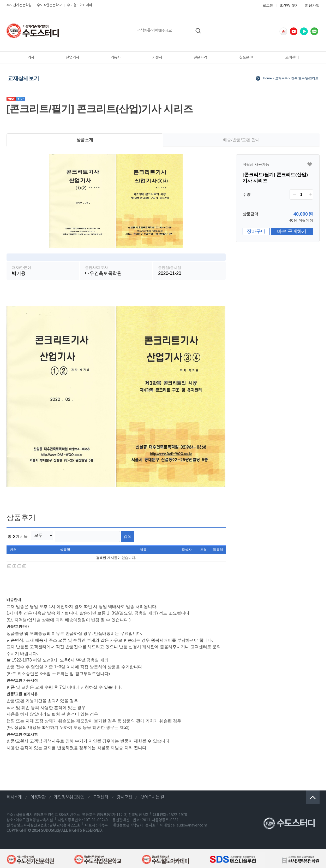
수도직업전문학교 (49, 5)
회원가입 (312, 5)
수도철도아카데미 (80, 5)
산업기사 (73, 57)
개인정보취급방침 (69, 795)
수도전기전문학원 (19, 5)
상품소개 (85, 140)
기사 (31, 57)
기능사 (116, 57)
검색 (119, 535)
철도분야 (246, 57)
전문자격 (200, 57)
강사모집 (124, 795)
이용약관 (38, 795)
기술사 (157, 57)
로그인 (268, 5)
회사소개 (14, 795)
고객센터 (292, 57)
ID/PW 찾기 (289, 5)
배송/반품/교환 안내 (241, 140)
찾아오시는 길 (152, 795)
